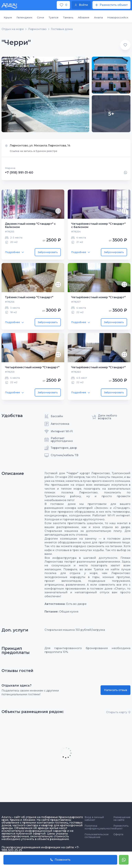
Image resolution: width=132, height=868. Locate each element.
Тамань (68, 17)
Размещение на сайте (122, 819)
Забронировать (48, 252)
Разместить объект (121, 827)
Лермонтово (37, 29)
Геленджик (24, 17)
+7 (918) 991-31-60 (19, 173)
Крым (8, 17)
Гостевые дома (62, 29)
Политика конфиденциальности (99, 827)
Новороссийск (118, 17)
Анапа (98, 17)
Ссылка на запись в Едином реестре (34, 151)
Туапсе (54, 17)
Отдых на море (13, 29)
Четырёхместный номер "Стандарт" (98, 297)
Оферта (118, 834)
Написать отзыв (115, 690)
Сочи (41, 17)
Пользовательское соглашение (97, 836)
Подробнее (14, 252)
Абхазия (84, 17)
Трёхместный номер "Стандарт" (29, 297)
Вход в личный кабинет (94, 819)
